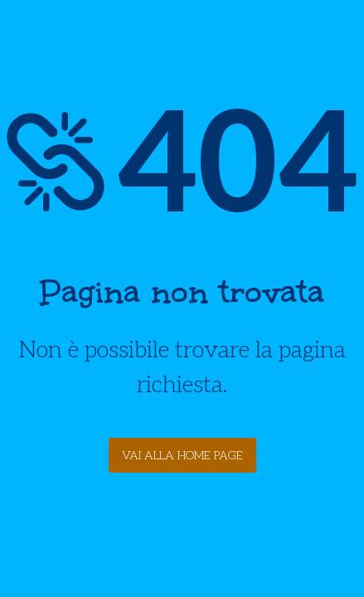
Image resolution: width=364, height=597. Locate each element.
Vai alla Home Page (182, 456)
